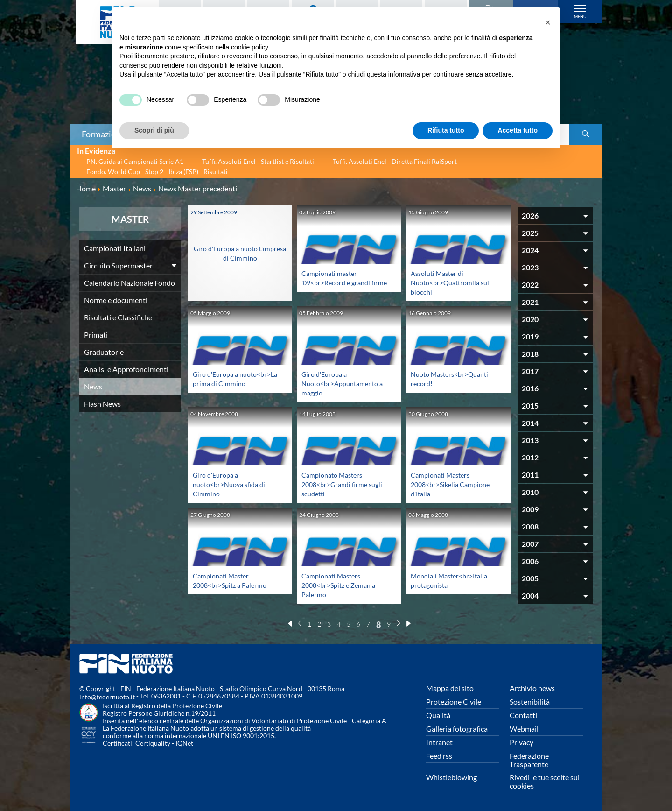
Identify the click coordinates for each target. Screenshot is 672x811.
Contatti (523, 715)
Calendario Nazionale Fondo (129, 283)
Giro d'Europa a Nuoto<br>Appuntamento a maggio (344, 383)
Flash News (102, 404)
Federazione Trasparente (529, 760)
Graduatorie (104, 352)
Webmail (524, 729)
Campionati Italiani (115, 248)
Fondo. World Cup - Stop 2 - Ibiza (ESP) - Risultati (157, 172)
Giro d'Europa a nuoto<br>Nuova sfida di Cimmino (233, 484)
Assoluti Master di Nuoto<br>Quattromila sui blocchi (454, 282)
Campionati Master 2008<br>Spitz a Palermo (234, 580)
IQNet (184, 743)
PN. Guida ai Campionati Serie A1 (135, 161)
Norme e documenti (116, 300)
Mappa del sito (450, 688)
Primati (96, 335)
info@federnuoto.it (107, 697)
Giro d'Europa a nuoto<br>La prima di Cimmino (228, 383)
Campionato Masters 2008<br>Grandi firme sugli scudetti (346, 484)
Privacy (521, 742)
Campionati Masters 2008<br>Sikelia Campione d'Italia (454, 484)
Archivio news (532, 688)
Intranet (439, 742)
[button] (548, 22)
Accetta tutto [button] (518, 130)
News (93, 386)
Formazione (103, 134)
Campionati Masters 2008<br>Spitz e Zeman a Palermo (343, 585)
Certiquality (153, 743)
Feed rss (439, 756)
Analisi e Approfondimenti (126, 369)
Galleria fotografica (457, 729)
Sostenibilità (530, 702)
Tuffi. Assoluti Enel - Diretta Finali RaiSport (395, 161)
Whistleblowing (451, 777)
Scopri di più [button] (154, 130)
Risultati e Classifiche (118, 317)
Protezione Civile (454, 702)
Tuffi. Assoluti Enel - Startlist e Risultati (258, 161)
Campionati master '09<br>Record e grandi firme (339, 282)
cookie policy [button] (249, 47)
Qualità (438, 715)
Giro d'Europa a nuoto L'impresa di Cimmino (240, 248)
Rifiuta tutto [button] (446, 130)
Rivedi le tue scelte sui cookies (545, 781)
